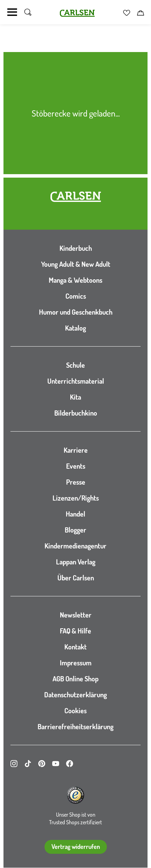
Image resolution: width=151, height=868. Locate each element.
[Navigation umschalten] (12, 12)
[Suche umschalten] (28, 12)
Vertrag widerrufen (76, 846)
